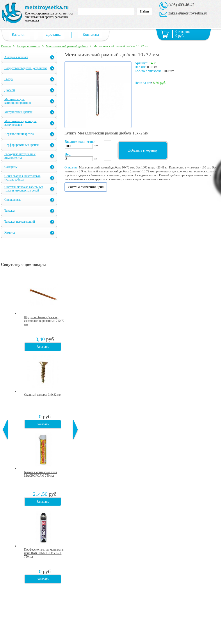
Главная (6, 46)
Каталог (19, 34)
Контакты (91, 34)
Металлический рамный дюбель (67, 46)
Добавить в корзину (143, 150)
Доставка (54, 34)
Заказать (43, 347)
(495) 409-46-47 (181, 5)
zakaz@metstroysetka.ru (188, 13)
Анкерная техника (29, 46)
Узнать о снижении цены (86, 187)
